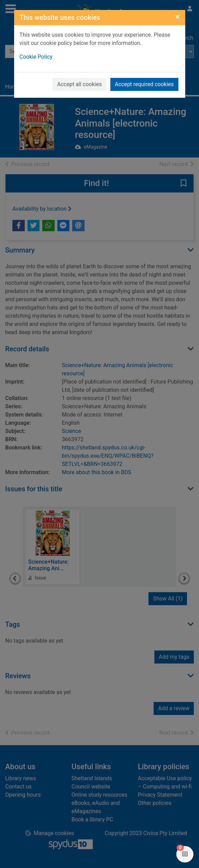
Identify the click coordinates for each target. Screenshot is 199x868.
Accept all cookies (79, 84)
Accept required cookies (144, 84)
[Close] (178, 17)
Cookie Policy (36, 57)
